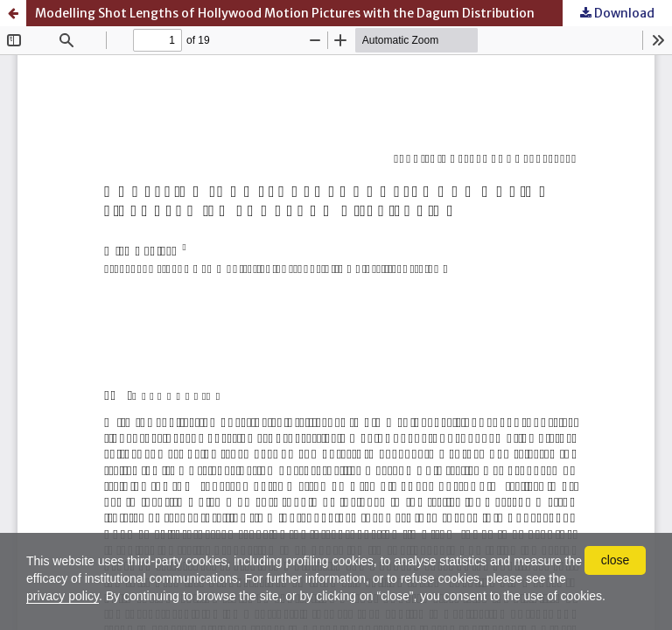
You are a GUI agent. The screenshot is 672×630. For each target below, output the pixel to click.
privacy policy (63, 596)
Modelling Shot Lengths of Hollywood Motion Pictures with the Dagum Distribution (285, 13)
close (616, 560)
